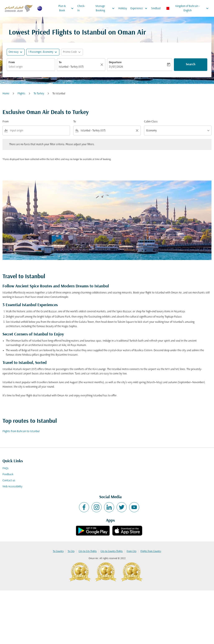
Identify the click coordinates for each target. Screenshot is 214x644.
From (12, 62)
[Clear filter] (137, 131)
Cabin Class (151, 122)
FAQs (6, 468)
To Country (58, 551)
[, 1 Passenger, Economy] (41, 52)
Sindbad (156, 8)
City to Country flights (112, 551)
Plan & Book (67, 8)
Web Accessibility (12, 487)
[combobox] (31, 67)
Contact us (9, 481)
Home (6, 94)
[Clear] (102, 65)
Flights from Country (151, 551)
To (60, 62)
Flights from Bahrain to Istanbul (21, 431)
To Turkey (39, 94)
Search (191, 64)
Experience (140, 8)
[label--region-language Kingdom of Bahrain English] (187, 8)
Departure (115, 62)
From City (132, 551)
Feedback (8, 474)
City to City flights (88, 551)
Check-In (81, 8)
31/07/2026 (116, 67)
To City (71, 551)
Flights (21, 94)
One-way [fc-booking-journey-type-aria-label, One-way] (14, 52)
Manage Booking (106, 8)
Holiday (123, 8)
